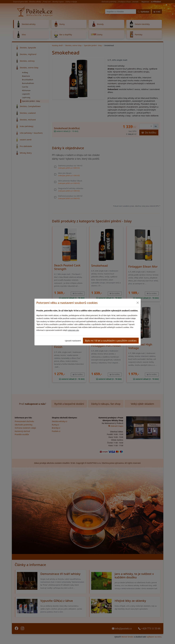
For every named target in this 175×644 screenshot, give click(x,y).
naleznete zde (73, 330)
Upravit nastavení (73, 341)
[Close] (138, 303)
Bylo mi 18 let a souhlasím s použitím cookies (111, 341)
